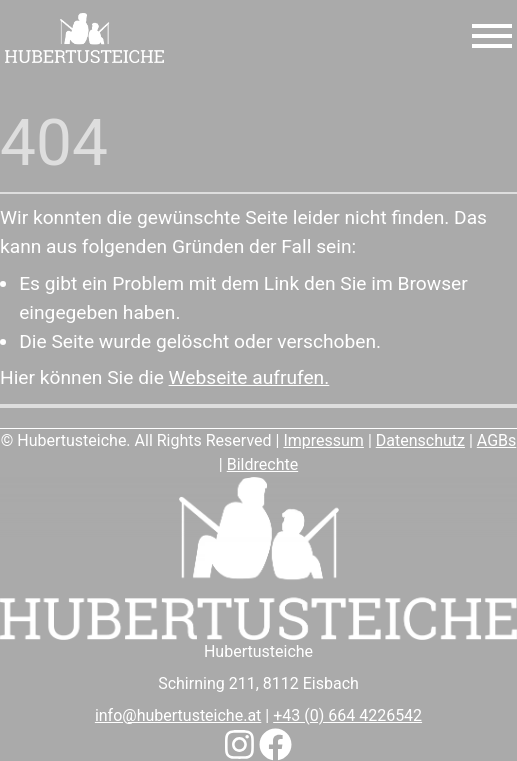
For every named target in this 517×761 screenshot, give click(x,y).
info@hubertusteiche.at (178, 715)
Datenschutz (420, 440)
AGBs (496, 440)
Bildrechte (262, 464)
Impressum (323, 440)
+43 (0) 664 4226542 (347, 715)
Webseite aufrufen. (249, 377)
